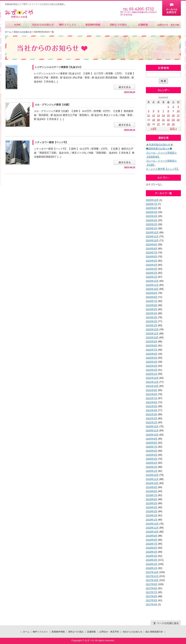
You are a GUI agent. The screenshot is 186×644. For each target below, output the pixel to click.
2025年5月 (152, 212)
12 (153, 115)
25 (148, 124)
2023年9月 (152, 293)
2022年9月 (152, 341)
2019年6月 (152, 499)
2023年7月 (152, 301)
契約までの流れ (118, 25)
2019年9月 (152, 487)
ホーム (18, 25)
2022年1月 (152, 374)
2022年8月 (152, 346)
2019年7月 (152, 495)
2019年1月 (152, 520)
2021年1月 (152, 422)
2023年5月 (152, 309)
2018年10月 (152, 532)
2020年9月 (152, 439)
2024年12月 (152, 232)
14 (163, 115)
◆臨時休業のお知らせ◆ (159, 149)
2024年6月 (152, 257)
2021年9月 (152, 390)
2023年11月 (152, 285)
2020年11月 (152, 430)
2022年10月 (152, 337)
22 (168, 120)
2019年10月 (152, 483)
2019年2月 (152, 515)
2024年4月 (152, 265)
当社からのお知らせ (43, 25)
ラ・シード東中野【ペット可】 (163, 169)
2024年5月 (152, 261)
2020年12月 (152, 426)
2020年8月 (152, 443)
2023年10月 (152, 289)
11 (148, 115)
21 (163, 120)
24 (178, 120)
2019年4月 (152, 507)
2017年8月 (152, 588)
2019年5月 (152, 503)
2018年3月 (152, 560)
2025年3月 (152, 220)
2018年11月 (152, 528)
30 (173, 124)
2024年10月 (152, 240)
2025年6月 (152, 208)
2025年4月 (152, 216)
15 (168, 115)
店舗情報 (143, 25)
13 (158, 115)
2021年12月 (152, 378)
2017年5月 (152, 600)
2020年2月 (152, 467)
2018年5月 (152, 552)
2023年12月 (152, 281)
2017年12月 (152, 572)
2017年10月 (152, 580)
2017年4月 (152, 604)
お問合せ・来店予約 (168, 25)
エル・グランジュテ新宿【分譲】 (53, 105)
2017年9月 (152, 584)
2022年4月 (152, 362)
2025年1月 (152, 228)
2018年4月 (152, 556)
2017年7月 (152, 592)
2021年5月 (152, 406)
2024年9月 (152, 244)
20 (158, 120)
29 (168, 124)
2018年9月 (152, 536)
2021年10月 (152, 386)
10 (178, 111)
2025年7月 (152, 204)
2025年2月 (152, 224)
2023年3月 (152, 317)
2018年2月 (152, 564)
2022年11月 (152, 333)
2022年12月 (152, 329)
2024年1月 (152, 277)
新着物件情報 (93, 25)
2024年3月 (152, 269)
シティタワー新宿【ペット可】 (51, 142)
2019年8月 (152, 491)
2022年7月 (152, 350)
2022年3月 (152, 366)
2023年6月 (152, 305)
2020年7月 (152, 447)
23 (173, 120)
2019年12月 (152, 475)
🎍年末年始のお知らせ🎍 (160, 145)
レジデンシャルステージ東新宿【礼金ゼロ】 (59, 67)
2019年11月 (152, 479)
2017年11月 (152, 576)
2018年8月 (152, 540)
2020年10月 (152, 435)
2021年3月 (152, 414)
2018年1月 (152, 568)
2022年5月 (152, 358)
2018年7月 (152, 544)
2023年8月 (152, 297)
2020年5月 (152, 455)
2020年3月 (152, 463)
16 (173, 115)
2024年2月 (152, 273)
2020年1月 (152, 471)
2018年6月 (152, 548)
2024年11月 (152, 236)
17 (178, 115)
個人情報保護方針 (154, 632)
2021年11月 (152, 382)
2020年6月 (152, 451)
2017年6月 (152, 596)
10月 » (173, 129)
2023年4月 (152, 313)
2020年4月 (152, 459)
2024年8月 (152, 249)
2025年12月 (152, 200)
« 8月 (154, 129)
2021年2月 (152, 418)
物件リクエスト (68, 25)
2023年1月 (152, 325)
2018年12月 (152, 524)
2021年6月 (152, 402)
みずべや (19, 14)
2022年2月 (152, 370)
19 (153, 120)
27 (158, 124)
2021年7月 (152, 398)
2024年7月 (152, 253)
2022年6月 (152, 354)
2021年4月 (152, 410)
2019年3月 (152, 511)
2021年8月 (152, 394)
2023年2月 (152, 321)
